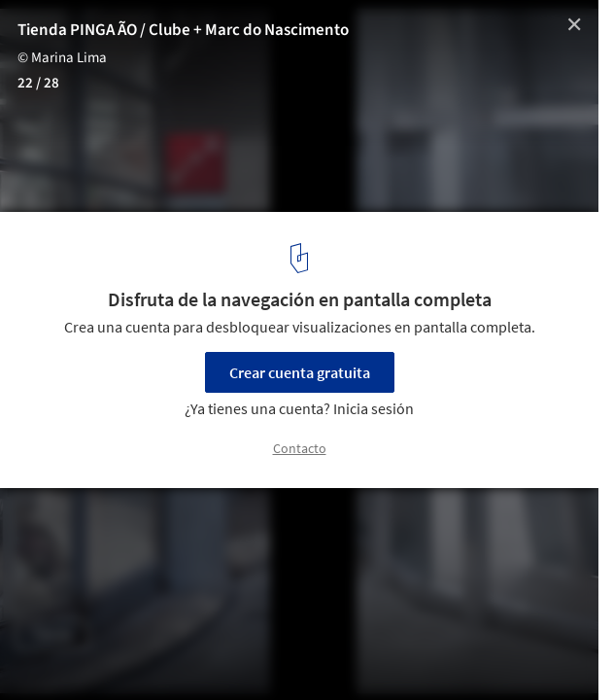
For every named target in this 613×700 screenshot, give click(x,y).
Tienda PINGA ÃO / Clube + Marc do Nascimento (183, 30)
